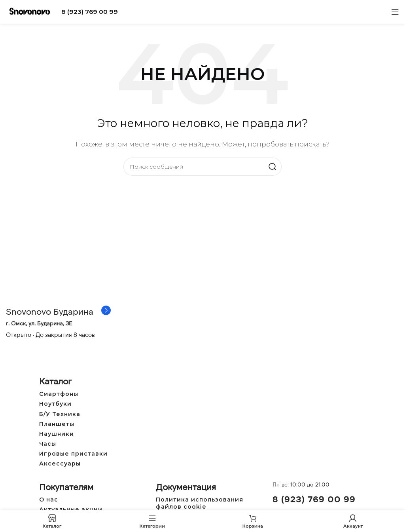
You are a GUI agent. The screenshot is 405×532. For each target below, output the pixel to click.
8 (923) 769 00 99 (90, 12)
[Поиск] (202, 167)
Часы (48, 444)
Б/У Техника (60, 414)
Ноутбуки (55, 404)
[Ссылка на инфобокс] (58, 311)
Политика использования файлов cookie (200, 503)
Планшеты (57, 424)
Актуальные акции (71, 509)
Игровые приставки (73, 454)
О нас (49, 500)
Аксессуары (60, 464)
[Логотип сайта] (30, 11)
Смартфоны (59, 394)
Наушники (57, 434)
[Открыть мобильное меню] (395, 12)
